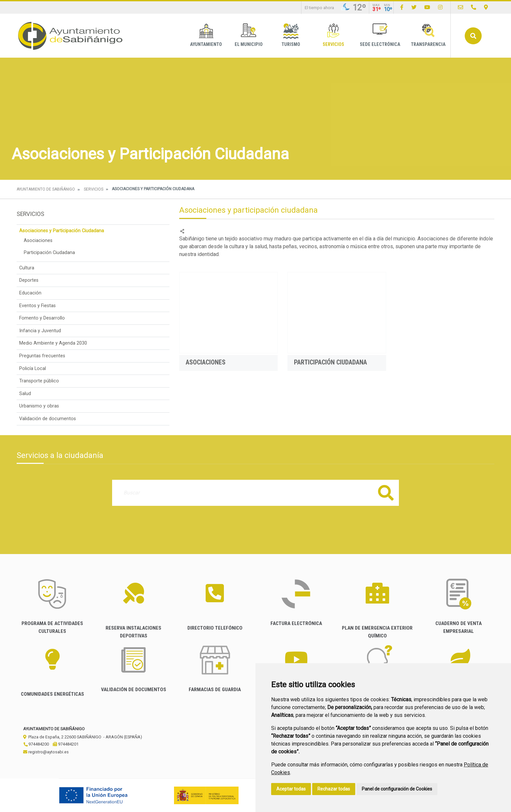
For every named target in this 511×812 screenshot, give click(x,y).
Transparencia (428, 35)
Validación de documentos (48, 419)
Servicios (333, 35)
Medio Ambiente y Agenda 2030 (53, 343)
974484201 (66, 744)
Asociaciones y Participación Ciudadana (62, 231)
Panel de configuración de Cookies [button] (397, 789)
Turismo (291, 35)
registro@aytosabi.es (46, 752)
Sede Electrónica (380, 35)
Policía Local (33, 369)
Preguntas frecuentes (42, 356)
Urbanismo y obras (39, 406)
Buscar (473, 36)
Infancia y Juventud (40, 331)
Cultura (27, 268)
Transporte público (39, 381)
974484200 (36, 744)
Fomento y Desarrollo (42, 318)
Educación (30, 293)
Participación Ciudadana (49, 253)
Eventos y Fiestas (37, 306)
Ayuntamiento (206, 35)
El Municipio (249, 35)
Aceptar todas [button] (291, 789)
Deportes (29, 280)
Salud (25, 394)
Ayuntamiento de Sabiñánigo (46, 189)
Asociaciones (38, 241)
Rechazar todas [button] (334, 789)
